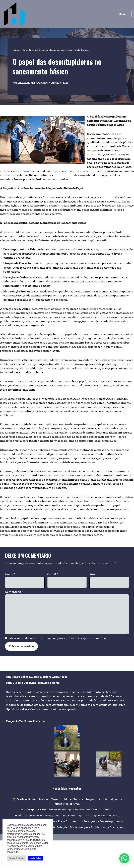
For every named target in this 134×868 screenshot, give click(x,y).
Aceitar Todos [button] (35, 858)
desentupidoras (50, 178)
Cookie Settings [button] (16, 858)
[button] (124, 858)
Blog (24, 50)
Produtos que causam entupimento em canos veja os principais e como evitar (67, 843)
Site (92, 601)
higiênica (115, 200)
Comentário (14, 618)
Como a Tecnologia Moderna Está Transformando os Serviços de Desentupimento (67, 849)
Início (16, 50)
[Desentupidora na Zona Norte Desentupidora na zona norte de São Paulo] (14, 14)
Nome (10, 601)
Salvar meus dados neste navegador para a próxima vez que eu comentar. (57, 666)
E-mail (53, 601)
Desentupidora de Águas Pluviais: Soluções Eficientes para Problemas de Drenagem (67, 855)
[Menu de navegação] (124, 14)
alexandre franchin (34, 83)
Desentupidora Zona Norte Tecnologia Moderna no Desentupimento (67, 837)
